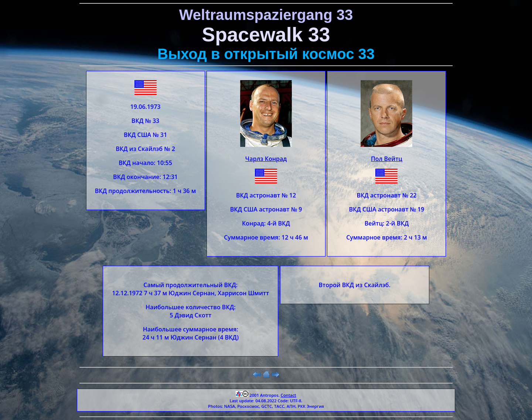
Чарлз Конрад (266, 159)
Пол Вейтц (387, 159)
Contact (289, 395)
